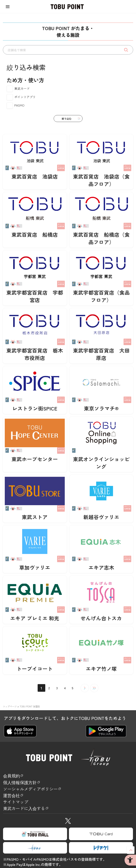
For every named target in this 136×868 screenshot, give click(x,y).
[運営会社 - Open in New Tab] (68, 798)
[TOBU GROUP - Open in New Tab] (35, 853)
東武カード (22, 88)
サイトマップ (19, 806)
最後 (94, 688)
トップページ (10, 706)
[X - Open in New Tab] (68, 826)
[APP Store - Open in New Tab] (20, 731)
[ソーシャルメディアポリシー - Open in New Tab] (68, 791)
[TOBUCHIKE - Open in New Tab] (101, 853)
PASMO (19, 105)
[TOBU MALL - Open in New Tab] (35, 839)
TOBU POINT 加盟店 (30, 706)
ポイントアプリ (25, 97)
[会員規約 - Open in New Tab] (68, 776)
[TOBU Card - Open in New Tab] (101, 839)
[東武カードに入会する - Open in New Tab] (68, 813)
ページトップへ (131, 850)
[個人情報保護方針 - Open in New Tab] (68, 783)
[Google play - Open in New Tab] (106, 731)
